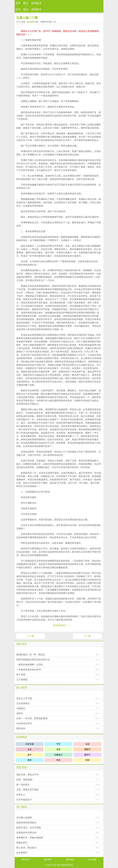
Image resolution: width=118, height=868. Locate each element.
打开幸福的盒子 (24, 800)
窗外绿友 (21, 728)
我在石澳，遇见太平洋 (27, 775)
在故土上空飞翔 (24, 698)
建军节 (87, 755)
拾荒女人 (21, 795)
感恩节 (87, 749)
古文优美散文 (23, 703)
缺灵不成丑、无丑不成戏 (29, 828)
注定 (30, 749)
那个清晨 (21, 675)
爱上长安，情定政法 (26, 848)
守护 (58, 744)
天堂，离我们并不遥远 (27, 790)
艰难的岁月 (22, 843)
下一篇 (87, 636)
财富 (30, 760)
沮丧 (58, 749)
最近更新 (22, 767)
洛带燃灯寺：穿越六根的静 (30, 838)
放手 (30, 755)
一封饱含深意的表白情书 (29, 670)
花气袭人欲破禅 (24, 818)
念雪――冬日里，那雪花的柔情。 (33, 718)
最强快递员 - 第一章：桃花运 (31, 655)
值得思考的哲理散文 (26, 823)
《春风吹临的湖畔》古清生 (30, 665)
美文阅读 (61, 865)
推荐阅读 (70, 860)
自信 (87, 744)
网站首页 (26, 860)
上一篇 (31, 636)
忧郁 (87, 760)
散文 (26, 3)
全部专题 (30, 744)
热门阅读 (22, 807)
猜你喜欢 (22, 644)
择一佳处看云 (23, 785)
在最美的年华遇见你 (26, 833)
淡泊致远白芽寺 (24, 723)
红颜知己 (58, 755)
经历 (58, 760)
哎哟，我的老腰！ (25, 780)
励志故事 (31, 22)
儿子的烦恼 (22, 680)
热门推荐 (22, 688)
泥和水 (20, 713)
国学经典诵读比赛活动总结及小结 (33, 660)
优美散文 (36, 3)
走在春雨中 (22, 853)
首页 (18, 3)
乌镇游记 (21, 708)
